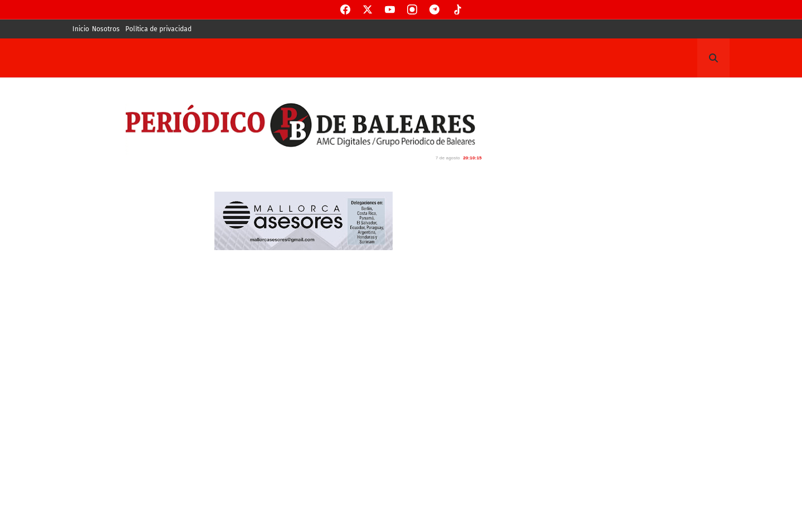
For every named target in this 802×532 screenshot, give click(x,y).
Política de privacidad (158, 29)
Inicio (81, 29)
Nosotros (106, 29)
